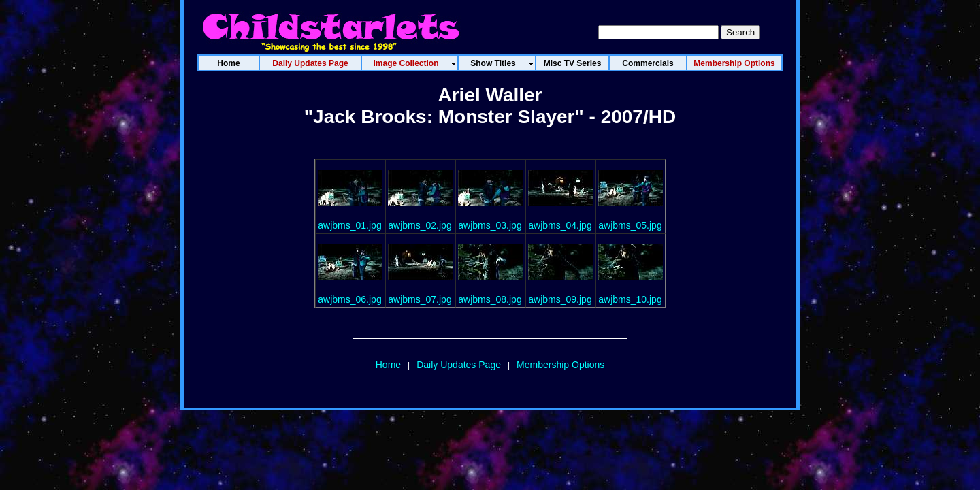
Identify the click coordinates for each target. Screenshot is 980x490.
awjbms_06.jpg (349, 299)
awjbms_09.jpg (560, 299)
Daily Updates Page (459, 365)
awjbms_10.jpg (630, 299)
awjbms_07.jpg (420, 299)
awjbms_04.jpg (560, 225)
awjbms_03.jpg (490, 225)
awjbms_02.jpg (420, 225)
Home (388, 365)
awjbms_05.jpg (630, 225)
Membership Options (560, 365)
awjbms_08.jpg (490, 299)
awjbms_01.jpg (349, 225)
